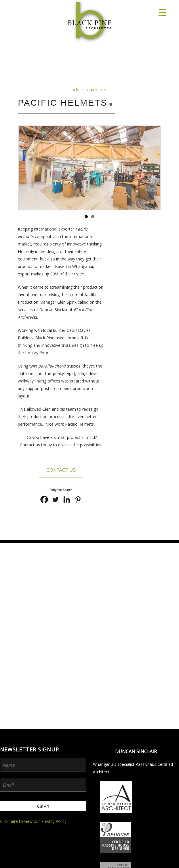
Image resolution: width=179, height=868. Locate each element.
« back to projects (89, 90)
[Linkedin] (67, 499)
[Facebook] (44, 499)
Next (157, 170)
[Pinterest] (78, 499)
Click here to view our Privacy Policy (33, 635)
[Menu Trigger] (162, 12)
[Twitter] (55, 499)
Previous (22, 170)
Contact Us (61, 470)
